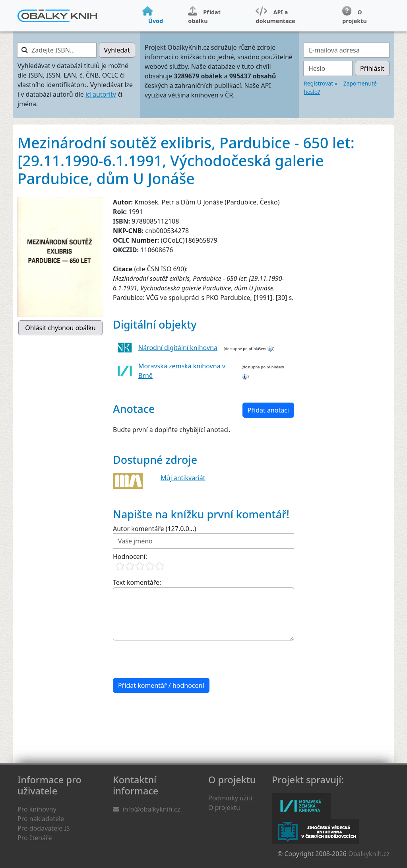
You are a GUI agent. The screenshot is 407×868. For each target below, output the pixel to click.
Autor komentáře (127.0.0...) (154, 529)
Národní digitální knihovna (178, 348)
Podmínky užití (230, 798)
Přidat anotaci (268, 410)
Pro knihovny (37, 809)
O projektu (224, 808)
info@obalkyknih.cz (151, 809)
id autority (101, 94)
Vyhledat (117, 50)
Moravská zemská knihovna (301, 806)
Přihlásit (372, 68)
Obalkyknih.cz (369, 854)
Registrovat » (321, 83)
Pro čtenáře (35, 838)
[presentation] (173, 659)
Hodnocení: (130, 557)
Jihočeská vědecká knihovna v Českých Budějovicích (315, 831)
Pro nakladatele (41, 819)
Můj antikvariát (183, 478)
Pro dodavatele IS (44, 828)
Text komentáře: (137, 582)
